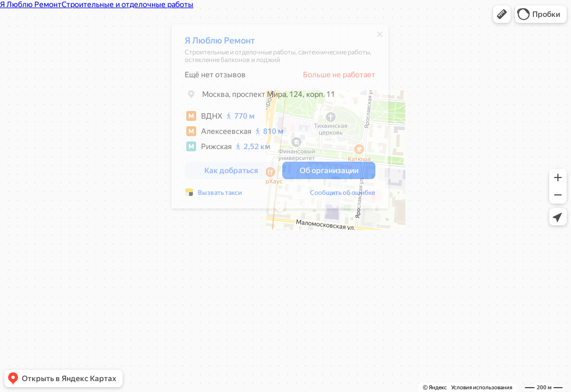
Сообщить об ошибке (343, 195)
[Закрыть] (380, 37)
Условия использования (482, 387)
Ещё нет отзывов (215, 77)
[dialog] (280, 119)
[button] (502, 14)
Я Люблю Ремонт (220, 43)
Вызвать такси (220, 195)
